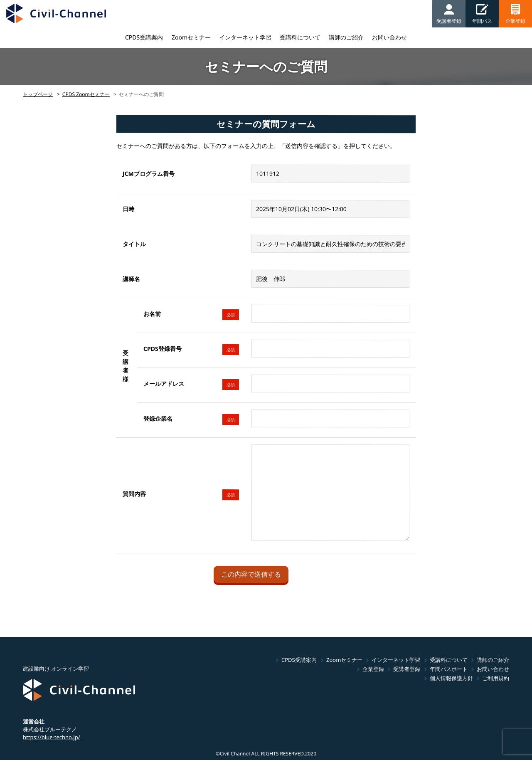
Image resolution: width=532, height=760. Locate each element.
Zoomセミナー (191, 37)
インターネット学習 (245, 37)
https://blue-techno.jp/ (52, 737)
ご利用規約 (496, 678)
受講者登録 (407, 669)
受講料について (300, 37)
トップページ (38, 94)
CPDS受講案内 (144, 37)
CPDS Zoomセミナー (86, 94)
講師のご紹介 (346, 37)
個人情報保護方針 (451, 678)
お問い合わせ (389, 37)
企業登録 (373, 669)
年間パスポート (449, 669)
